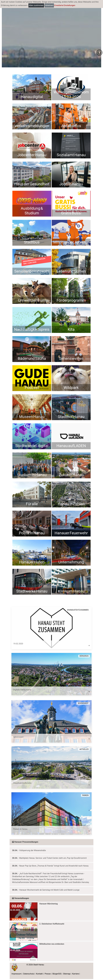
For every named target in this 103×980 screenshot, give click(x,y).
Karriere (76, 974)
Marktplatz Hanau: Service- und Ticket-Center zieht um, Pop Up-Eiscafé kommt (53, 858)
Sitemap (67, 974)
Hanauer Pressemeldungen (25, 842)
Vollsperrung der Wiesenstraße (33, 850)
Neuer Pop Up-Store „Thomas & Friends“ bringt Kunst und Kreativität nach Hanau (54, 866)
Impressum (16, 974)
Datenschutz (29, 974)
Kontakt (39, 974)
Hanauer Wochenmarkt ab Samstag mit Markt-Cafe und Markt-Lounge (49, 890)
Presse (48, 974)
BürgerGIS (57, 974)
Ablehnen (49, 5)
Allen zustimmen (36, 5)
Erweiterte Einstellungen (65, 5)
